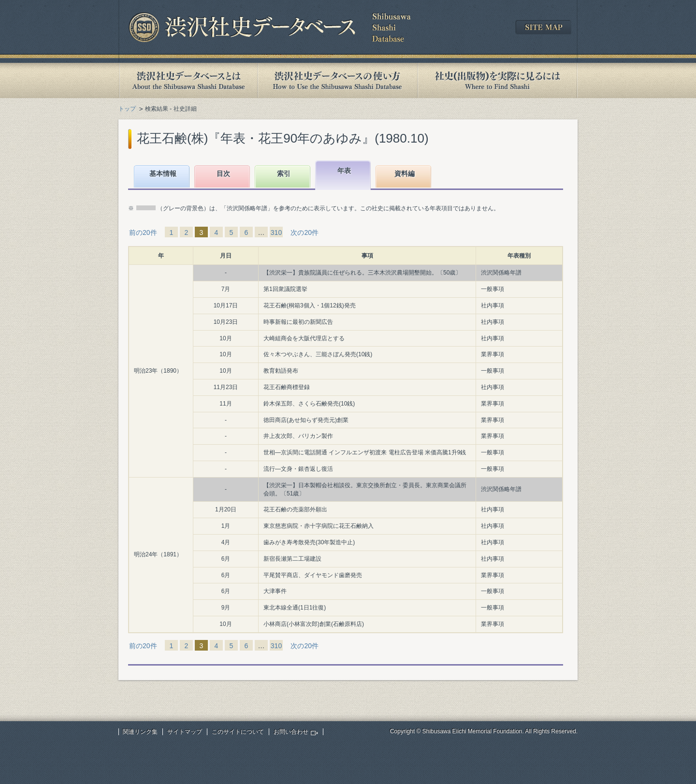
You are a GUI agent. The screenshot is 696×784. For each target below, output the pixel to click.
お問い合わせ (291, 732)
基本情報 (163, 174)
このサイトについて (238, 732)
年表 (344, 171)
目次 (223, 174)
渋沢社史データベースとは (188, 80)
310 (276, 232)
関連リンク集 (140, 732)
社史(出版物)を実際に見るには (497, 80)
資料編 (405, 174)
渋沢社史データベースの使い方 (337, 80)
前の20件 (143, 232)
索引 (284, 174)
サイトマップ (185, 732)
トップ (127, 109)
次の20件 (304, 232)
